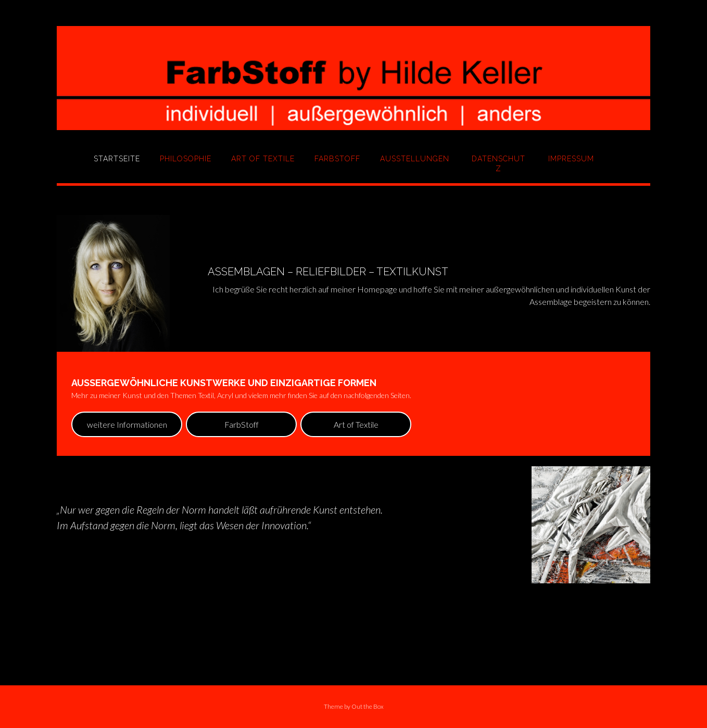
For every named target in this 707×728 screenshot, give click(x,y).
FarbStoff (337, 159)
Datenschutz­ (498, 164)
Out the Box (368, 706)
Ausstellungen (415, 159)
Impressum (571, 159)
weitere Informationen (127, 424)
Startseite (117, 159)
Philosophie (186, 159)
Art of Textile (263, 159)
